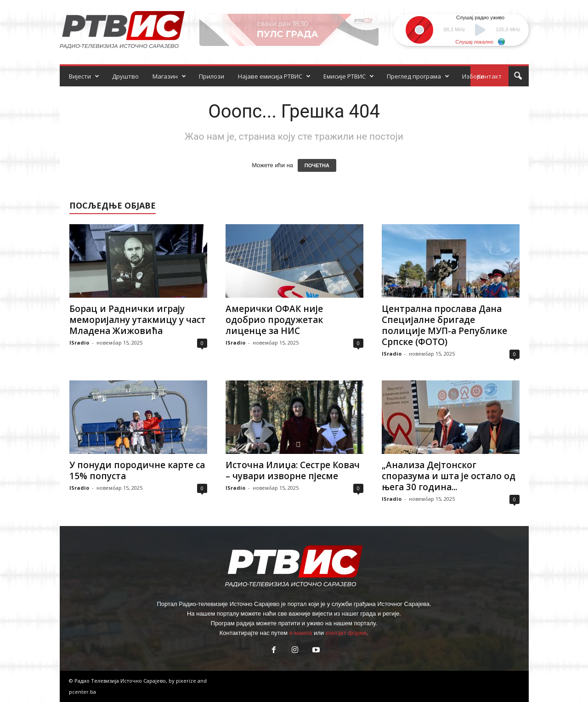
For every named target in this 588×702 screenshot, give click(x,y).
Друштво (125, 76)
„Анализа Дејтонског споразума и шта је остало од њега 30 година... (449, 476)
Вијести (84, 76)
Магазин (169, 76)
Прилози (212, 76)
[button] (518, 76)
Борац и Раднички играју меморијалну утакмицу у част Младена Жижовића (138, 320)
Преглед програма (418, 76)
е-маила (300, 633)
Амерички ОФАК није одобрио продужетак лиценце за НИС (274, 320)
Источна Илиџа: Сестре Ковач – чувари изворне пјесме (293, 470)
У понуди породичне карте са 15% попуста (137, 470)
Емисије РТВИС (349, 76)
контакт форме (346, 633)
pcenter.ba (82, 692)
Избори (473, 76)
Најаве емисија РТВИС (274, 76)
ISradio (79, 343)
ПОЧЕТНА (317, 165)
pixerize (187, 681)
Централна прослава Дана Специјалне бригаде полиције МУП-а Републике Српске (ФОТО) (444, 325)
